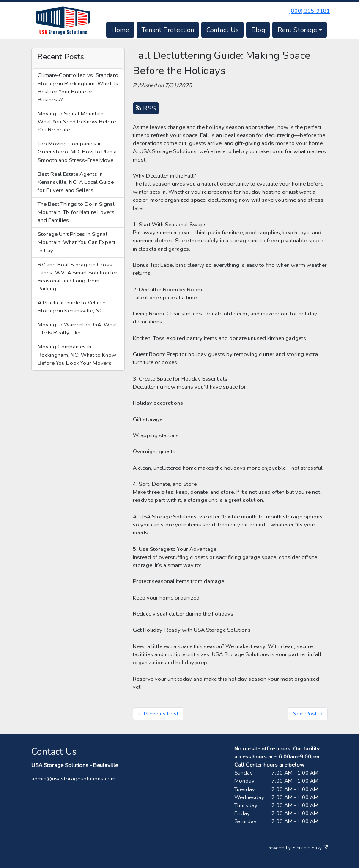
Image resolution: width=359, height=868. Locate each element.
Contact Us (223, 30)
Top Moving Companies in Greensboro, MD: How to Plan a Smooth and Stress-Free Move (77, 152)
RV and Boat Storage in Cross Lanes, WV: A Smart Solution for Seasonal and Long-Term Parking (78, 277)
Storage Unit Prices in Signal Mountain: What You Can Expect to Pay (77, 242)
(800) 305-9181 (310, 11)
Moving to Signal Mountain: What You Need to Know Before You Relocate (77, 122)
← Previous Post (158, 714)
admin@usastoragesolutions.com (73, 779)
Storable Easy (310, 848)
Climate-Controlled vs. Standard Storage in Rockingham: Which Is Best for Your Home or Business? (78, 88)
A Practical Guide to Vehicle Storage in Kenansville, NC (71, 307)
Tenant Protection (168, 30)
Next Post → (308, 714)
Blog (258, 30)
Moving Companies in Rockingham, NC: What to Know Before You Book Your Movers (77, 355)
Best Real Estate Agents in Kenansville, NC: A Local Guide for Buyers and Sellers (76, 182)
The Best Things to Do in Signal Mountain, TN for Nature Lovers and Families (76, 212)
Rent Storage (297, 30)
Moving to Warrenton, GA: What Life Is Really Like (77, 329)
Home (120, 30)
